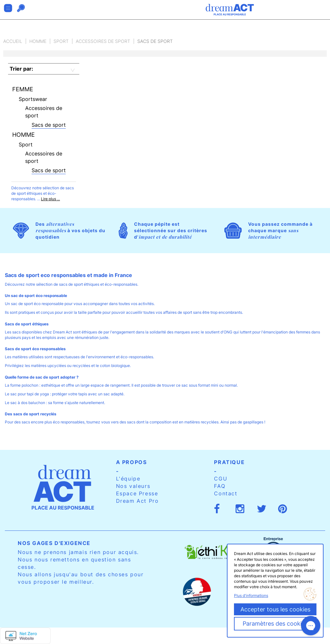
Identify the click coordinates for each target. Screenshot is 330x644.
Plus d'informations (251, 595)
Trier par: (21, 69)
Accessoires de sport (103, 41)
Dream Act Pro (137, 501)
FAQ (220, 486)
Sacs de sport (49, 125)
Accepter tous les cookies (275, 609)
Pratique (229, 462)
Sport (61, 41)
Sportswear (33, 99)
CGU (221, 479)
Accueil (13, 41)
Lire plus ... (50, 199)
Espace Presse (137, 493)
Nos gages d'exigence (54, 543)
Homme (38, 41)
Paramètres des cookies (275, 624)
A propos (131, 462)
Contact (226, 493)
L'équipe (128, 479)
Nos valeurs (133, 486)
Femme (23, 89)
